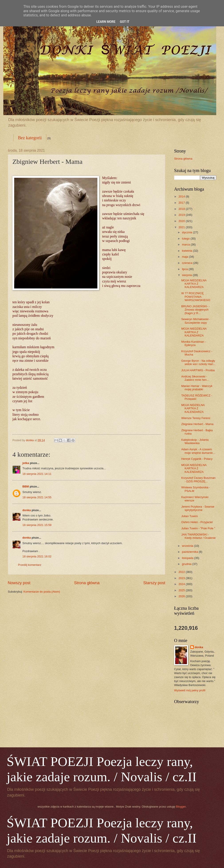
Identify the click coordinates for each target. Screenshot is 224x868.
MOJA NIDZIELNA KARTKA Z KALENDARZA (193, 408)
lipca (185, 269)
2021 (182, 227)
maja (185, 257)
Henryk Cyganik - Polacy (197, 459)
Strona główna (87, 583)
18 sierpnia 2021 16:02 (37, 556)
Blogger (181, 807)
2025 (182, 590)
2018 (182, 209)
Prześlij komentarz (30, 565)
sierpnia (187, 275)
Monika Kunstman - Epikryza (194, 343)
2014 (182, 196)
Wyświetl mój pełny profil (190, 690)
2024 (182, 584)
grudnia (187, 564)
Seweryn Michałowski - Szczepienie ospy (196, 321)
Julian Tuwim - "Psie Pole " (198, 528)
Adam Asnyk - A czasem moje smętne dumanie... (198, 451)
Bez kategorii (30, 138)
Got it (125, 22)
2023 (182, 578)
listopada (188, 558)
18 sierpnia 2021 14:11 (37, 474)
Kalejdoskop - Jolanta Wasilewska (195, 441)
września (188, 546)
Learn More (106, 22)
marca (186, 245)
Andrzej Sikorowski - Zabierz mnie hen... (195, 378)
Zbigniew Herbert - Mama (197, 424)
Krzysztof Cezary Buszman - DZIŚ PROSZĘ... (198, 479)
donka (27, 510)
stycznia (187, 232)
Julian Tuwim (189, 516)
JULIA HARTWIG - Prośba (198, 370)
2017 (182, 203)
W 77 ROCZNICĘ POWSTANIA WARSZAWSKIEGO (196, 297)
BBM (26, 486)
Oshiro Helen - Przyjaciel (197, 522)
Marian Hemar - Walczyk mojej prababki (197, 388)
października (190, 552)
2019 (182, 215)
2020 (182, 221)
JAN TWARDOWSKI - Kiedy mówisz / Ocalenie (198, 536)
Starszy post (154, 583)
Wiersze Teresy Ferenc (196, 418)
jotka (26, 463)
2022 (182, 572)
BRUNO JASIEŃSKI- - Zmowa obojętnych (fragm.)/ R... (195, 310)
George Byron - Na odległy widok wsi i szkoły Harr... (198, 362)
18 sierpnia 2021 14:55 (37, 497)
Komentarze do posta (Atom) (42, 592)
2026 (182, 596)
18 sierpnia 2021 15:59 (37, 525)
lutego (186, 239)
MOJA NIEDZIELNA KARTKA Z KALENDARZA (194, 284)
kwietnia (187, 251)
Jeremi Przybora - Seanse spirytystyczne (198, 508)
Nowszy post (19, 583)
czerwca (188, 263)
